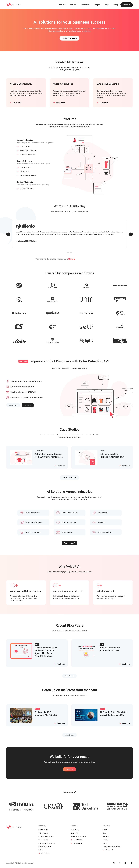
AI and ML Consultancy (22, 84)
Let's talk (127, 5)
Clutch (72, 259)
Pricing (115, 5)
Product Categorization (28, 154)
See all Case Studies (69, 478)
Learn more (17, 102)
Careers (105, 840)
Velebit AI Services (69, 62)
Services (62, 5)
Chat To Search (25, 168)
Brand (105, 843)
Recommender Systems (28, 175)
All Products (46, 853)
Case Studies (85, 5)
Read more (61, 466)
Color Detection (25, 147)
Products (73, 5)
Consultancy (75, 830)
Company (97, 5)
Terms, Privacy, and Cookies (112, 847)
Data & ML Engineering (108, 84)
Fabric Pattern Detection (28, 150)
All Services (78, 843)
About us (106, 836)
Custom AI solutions (63, 84)
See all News (70, 735)
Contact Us (110, 850)
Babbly (41, 850)
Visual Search (25, 171)
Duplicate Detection (27, 189)
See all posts (69, 676)
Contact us (70, 769)
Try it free (28, 405)
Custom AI (74, 833)
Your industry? (70, 543)
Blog (107, 5)
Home (105, 830)
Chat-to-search (43, 830)
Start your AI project (70, 38)
